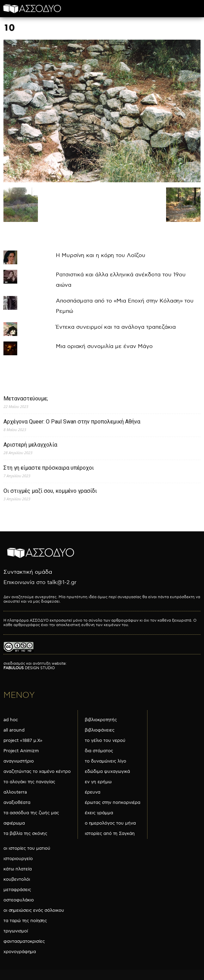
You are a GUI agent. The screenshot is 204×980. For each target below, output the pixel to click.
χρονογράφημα (20, 952)
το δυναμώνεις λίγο (105, 761)
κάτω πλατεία (18, 869)
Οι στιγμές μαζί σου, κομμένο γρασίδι (50, 491)
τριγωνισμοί (16, 931)
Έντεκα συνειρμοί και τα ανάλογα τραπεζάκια (116, 327)
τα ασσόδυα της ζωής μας (31, 813)
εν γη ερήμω (98, 782)
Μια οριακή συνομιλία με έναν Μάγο (104, 346)
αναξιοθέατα (17, 803)
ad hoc (11, 720)
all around (14, 730)
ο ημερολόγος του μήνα (110, 823)
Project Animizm (21, 751)
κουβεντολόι (17, 879)
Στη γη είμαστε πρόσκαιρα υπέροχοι (49, 468)
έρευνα (93, 792)
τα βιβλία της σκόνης (25, 834)
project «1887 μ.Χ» (23, 741)
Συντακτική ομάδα (28, 572)
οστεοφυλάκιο (19, 900)
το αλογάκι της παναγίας (29, 782)
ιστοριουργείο (18, 859)
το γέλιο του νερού (105, 741)
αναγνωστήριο (19, 761)
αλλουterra (15, 792)
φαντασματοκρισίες (24, 941)
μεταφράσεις (17, 890)
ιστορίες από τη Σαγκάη (110, 834)
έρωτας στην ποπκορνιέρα (113, 803)
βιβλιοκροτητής (101, 720)
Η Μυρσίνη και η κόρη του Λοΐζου (101, 256)
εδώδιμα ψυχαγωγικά (107, 772)
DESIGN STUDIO (29, 668)
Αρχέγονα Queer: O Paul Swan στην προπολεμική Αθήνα (72, 422)
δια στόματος (99, 751)
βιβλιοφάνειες (100, 730)
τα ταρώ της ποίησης (25, 921)
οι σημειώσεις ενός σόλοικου (34, 910)
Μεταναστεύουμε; (26, 399)
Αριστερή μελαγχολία (30, 445)
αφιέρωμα (14, 823)
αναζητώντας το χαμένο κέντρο (37, 772)
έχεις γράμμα (99, 813)
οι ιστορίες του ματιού (27, 848)
